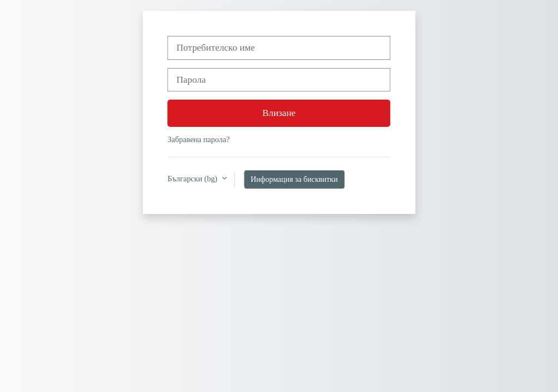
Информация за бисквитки (294, 179)
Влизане (279, 113)
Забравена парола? (199, 139)
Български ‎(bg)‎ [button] (194, 179)
